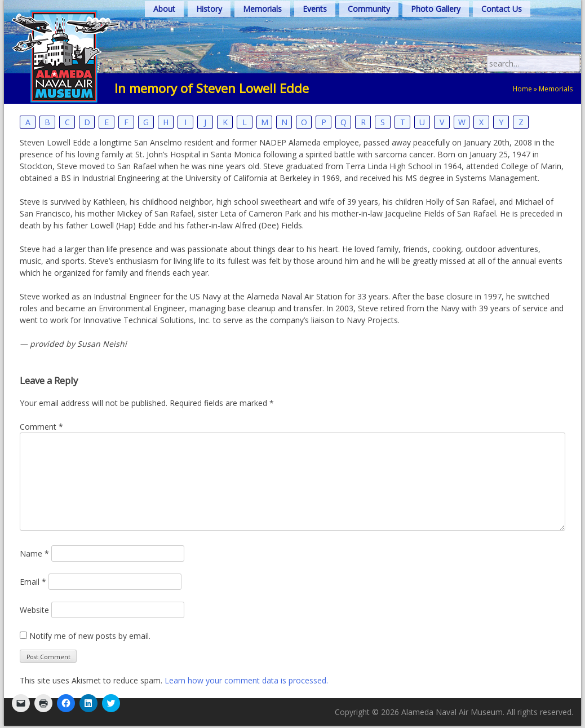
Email (33, 582)
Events (315, 9)
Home (522, 89)
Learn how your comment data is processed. (246, 680)
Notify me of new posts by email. (90, 636)
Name (34, 553)
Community (369, 9)
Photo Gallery (436, 9)
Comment (41, 427)
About (164, 9)
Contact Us (502, 9)
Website (34, 610)
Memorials (262, 9)
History (209, 9)
